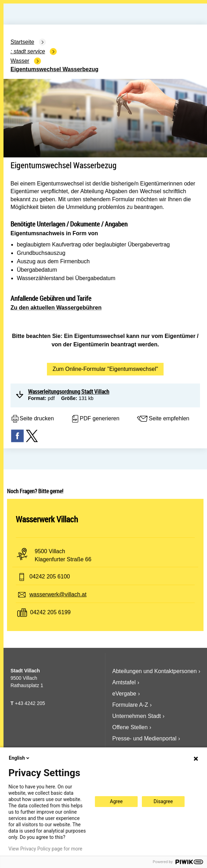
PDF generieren (95, 419)
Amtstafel (124, 682)
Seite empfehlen (163, 419)
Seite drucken (32, 419)
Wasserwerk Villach (47, 519)
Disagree (163, 801)
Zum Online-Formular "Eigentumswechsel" (105, 369)
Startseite (22, 42)
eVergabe (125, 694)
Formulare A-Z (130, 705)
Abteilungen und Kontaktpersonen (155, 671)
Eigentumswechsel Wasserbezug (54, 69)
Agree (116, 801)
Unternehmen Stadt (137, 716)
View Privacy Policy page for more (45, 849)
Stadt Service (29, 51)
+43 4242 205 (30, 703)
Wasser (20, 61)
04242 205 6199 (50, 612)
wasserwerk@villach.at (58, 594)
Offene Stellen (130, 727)
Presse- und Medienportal (144, 738)
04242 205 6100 (50, 577)
